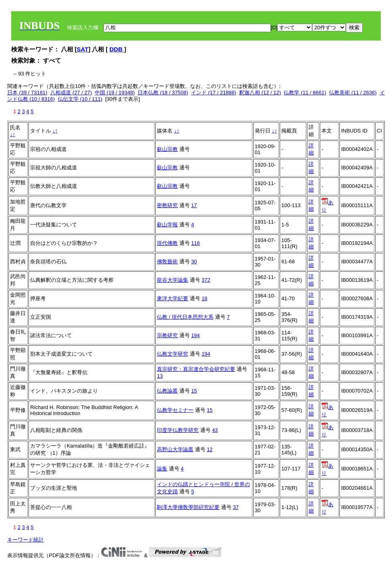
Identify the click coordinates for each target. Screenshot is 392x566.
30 (194, 262)
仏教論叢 (167, 391)
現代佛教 (167, 243)
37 (236, 507)
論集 (162, 469)
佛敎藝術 (167, 262)
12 (209, 449)
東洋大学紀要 (173, 298)
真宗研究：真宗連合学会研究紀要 (196, 369)
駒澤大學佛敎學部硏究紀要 (188, 507)
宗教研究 (167, 335)
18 (204, 298)
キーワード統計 (25, 540)
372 (206, 280)
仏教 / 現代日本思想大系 (185, 317)
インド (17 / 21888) (214, 93)
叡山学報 (167, 225)
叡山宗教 (167, 149)
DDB (117, 49)
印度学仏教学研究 (178, 430)
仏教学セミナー (175, 410)
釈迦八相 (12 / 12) (260, 93)
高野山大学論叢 (175, 449)
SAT (82, 49)
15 (194, 391)
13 (160, 376)
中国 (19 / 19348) (115, 93)
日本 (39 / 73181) (27, 93)
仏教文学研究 (173, 354)
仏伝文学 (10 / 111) (80, 99)
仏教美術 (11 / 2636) (353, 93)
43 (215, 430)
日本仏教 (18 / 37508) (163, 93)
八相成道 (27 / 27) (71, 93)
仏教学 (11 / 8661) (305, 93)
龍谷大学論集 (173, 280)
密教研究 (167, 205)
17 (194, 205)
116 (195, 243)
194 (195, 335)
